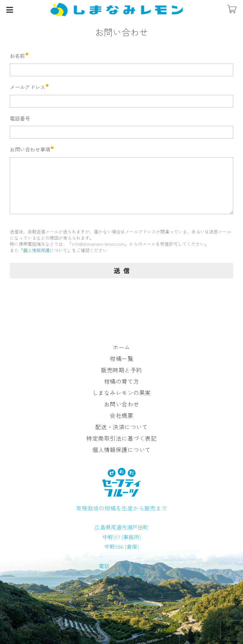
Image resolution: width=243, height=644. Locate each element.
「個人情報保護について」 (45, 250)
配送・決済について (122, 427)
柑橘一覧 (121, 358)
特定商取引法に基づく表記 (121, 438)
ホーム (121, 347)
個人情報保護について (122, 449)
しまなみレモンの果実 (122, 393)
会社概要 (121, 415)
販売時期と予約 (121, 370)
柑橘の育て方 (122, 381)
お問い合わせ (122, 404)
